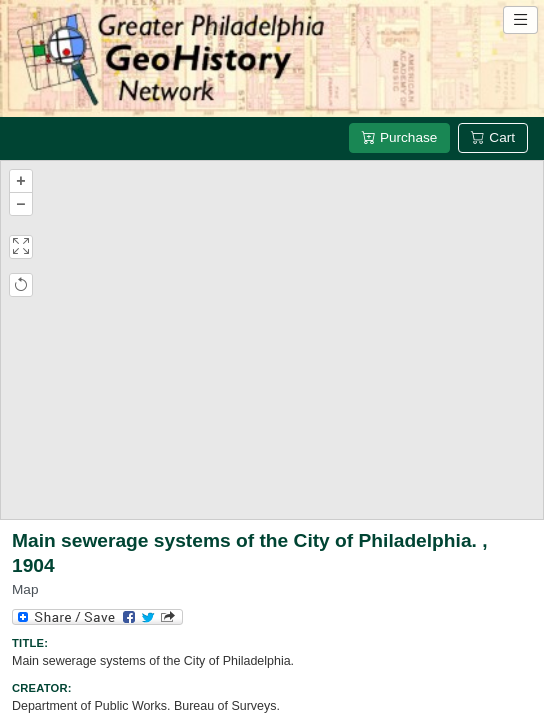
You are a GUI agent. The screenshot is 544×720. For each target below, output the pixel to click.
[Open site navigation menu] (520, 20)
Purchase (399, 137)
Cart (493, 137)
